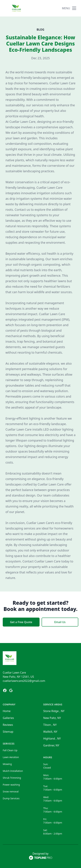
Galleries (8, 718)
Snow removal (11, 791)
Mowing (7, 764)
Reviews (8, 725)
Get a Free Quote (21, 622)
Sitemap (8, 732)
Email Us (60, 622)
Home (7, 711)
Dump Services (11, 798)
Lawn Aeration (11, 757)
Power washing (11, 785)
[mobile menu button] (74, 8)
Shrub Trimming (12, 778)
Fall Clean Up (10, 750)
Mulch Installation (13, 771)
